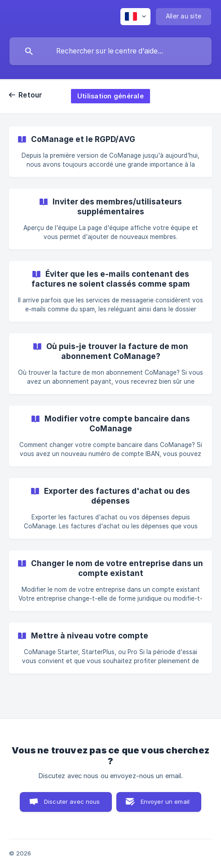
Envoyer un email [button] (165, 802)
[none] (135, 17)
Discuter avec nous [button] (72, 802)
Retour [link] (31, 95)
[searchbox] (110, 51)
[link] (110, 152)
